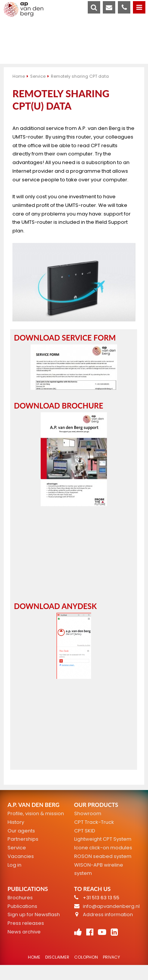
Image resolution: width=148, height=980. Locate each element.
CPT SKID (85, 831)
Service (38, 76)
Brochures (20, 898)
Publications (22, 906)
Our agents (21, 831)
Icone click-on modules (103, 848)
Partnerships (23, 839)
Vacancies (21, 856)
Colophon (86, 957)
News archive (24, 932)
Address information (108, 914)
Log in (14, 865)
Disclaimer (57, 957)
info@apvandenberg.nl (111, 906)
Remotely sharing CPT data (80, 76)
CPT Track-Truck (94, 822)
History (16, 822)
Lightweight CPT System (103, 839)
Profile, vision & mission (36, 813)
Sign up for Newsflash (34, 914)
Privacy (111, 957)
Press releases (26, 923)
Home (19, 76)
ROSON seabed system (103, 856)
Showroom (88, 813)
